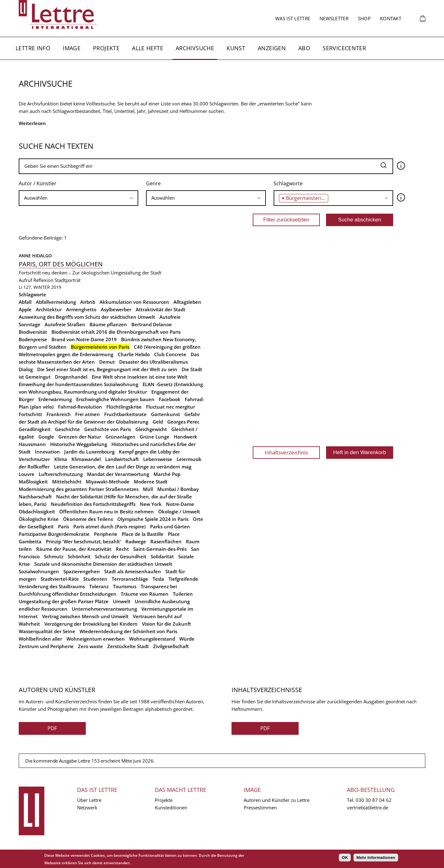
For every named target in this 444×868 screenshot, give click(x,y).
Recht (122, 549)
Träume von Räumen (145, 594)
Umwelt (122, 601)
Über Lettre (89, 800)
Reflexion (43, 280)
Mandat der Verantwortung (118, 474)
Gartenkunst (166, 414)
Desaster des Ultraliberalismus (154, 362)
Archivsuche (195, 48)
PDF (52, 728)
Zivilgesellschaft (171, 646)
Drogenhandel (71, 377)
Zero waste (90, 646)
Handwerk (185, 437)
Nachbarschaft (35, 497)
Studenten (95, 579)
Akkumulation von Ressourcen (134, 302)
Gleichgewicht (151, 429)
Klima (61, 459)
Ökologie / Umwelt (179, 512)
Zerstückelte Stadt (128, 646)
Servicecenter (344, 48)
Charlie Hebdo (134, 354)
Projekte (106, 48)
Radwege (136, 541)
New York (151, 504)
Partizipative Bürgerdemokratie (54, 534)
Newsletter (334, 18)
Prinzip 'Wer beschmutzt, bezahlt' (83, 541)
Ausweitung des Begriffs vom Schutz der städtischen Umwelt (87, 317)
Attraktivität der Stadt (161, 309)
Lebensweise (158, 459)
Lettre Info (33, 48)
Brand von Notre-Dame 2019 (84, 339)
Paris (63, 526)
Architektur (49, 309)
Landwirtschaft (122, 459)
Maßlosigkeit (33, 482)
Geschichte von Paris (108, 429)
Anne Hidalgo (35, 256)
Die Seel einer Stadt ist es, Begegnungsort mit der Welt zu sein (107, 369)
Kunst (236, 48)
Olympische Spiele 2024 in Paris (153, 519)
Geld (158, 422)
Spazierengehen (82, 571)
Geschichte (67, 429)
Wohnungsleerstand (152, 639)
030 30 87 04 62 (374, 800)
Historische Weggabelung (79, 444)
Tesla (158, 579)
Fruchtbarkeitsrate (125, 414)
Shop (364, 18)
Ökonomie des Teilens (88, 519)
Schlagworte (288, 183)
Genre (153, 183)
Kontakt (391, 18)
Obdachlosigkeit (37, 512)
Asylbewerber (116, 309)
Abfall (25, 302)
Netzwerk (87, 807)
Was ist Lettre (293, 18)
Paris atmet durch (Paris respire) (110, 526)
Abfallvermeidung (56, 302)
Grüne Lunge (155, 437)
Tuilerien (183, 594)
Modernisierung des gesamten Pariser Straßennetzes (79, 489)
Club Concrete (170, 354)
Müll (148, 489)
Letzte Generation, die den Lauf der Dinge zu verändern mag (123, 467)
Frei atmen (88, 414)
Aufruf (25, 280)
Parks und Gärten (170, 526)
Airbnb (88, 302)
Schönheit (79, 556)
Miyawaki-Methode (108, 482)
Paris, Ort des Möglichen (61, 264)
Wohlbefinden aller (40, 639)
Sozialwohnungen (39, 571)
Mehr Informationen (376, 858)
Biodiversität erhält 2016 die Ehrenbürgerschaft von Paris (116, 332)
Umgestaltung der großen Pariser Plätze (64, 601)
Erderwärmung (55, 399)
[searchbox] (78, 198)
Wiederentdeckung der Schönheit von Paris (128, 631)
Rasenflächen (166, 541)
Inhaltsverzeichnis (286, 452)
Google (46, 437)
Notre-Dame (180, 504)
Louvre (27, 474)
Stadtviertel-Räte (60, 579)
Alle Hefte (148, 48)
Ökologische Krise (39, 519)
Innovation (47, 452)
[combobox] (78, 198)
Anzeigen (272, 48)
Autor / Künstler (38, 183)
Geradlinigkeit (35, 429)
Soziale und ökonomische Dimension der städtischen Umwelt (103, 564)
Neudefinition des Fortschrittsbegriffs (93, 504)
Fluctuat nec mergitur (171, 407)
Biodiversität (33, 332)
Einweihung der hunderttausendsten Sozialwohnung (78, 384)
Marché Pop (167, 474)
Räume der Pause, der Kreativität (74, 549)
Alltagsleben (187, 302)
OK (345, 858)
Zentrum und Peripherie (46, 646)
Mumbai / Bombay (178, 489)
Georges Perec (183, 422)
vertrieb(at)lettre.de (368, 807)
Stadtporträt (68, 280)
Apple (25, 309)
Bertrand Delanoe (152, 324)
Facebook (170, 399)
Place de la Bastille (143, 534)
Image (72, 48)
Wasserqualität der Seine (47, 631)
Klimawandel (86, 459)
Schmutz (54, 556)
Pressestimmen (260, 807)
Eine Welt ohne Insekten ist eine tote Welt (140, 377)
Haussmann (32, 444)
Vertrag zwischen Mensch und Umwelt (85, 616)
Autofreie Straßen (65, 324)
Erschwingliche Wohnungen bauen (115, 399)
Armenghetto (81, 309)
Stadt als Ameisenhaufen (133, 571)
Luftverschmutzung (61, 474)
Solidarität (162, 556)
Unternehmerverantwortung (104, 609)
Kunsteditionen (171, 807)
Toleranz (99, 586)
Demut (107, 362)
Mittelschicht (67, 482)
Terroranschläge (130, 579)
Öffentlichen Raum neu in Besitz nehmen (107, 512)
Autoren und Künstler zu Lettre (277, 800)
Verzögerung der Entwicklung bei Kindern (91, 624)
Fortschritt (30, 414)
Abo (304, 48)
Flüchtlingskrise (124, 407)
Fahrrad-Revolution (80, 407)
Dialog (26, 369)
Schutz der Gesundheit (121, 556)
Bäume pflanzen (108, 324)
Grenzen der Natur (80, 437)
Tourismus (125, 586)
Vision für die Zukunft (166, 624)
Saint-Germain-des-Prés (160, 549)
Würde (187, 639)
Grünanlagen (120, 437)
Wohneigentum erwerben (96, 639)
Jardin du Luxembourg (89, 452)
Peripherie (106, 534)
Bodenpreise (33, 339)
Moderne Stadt (151, 482)
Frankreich (59, 414)
